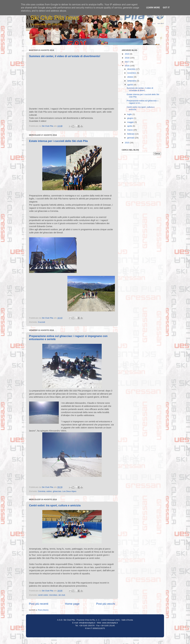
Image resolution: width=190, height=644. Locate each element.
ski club (62, 595)
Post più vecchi (106, 604)
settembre (132, 81)
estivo (49, 491)
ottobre (131, 77)
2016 (127, 66)
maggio (131, 122)
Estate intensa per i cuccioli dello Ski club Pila (58, 141)
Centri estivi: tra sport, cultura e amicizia (55, 505)
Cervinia (42, 491)
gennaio (131, 138)
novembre (132, 73)
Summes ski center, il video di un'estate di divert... (140, 89)
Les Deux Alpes (69, 491)
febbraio (131, 134)
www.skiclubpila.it (110, 623)
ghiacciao (57, 491)
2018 (127, 58)
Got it (166, 8)
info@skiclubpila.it (87, 623)
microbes (53, 595)
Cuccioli (41, 322)
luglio (130, 114)
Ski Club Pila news (55, 18)
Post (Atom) (43, 610)
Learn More (153, 8)
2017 (127, 62)
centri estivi (43, 595)
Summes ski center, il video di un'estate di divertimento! (65, 56)
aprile (130, 126)
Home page (72, 604)
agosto (130, 85)
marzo (130, 130)
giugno (130, 118)
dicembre (132, 69)
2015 (127, 143)
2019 (127, 54)
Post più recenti (39, 604)
